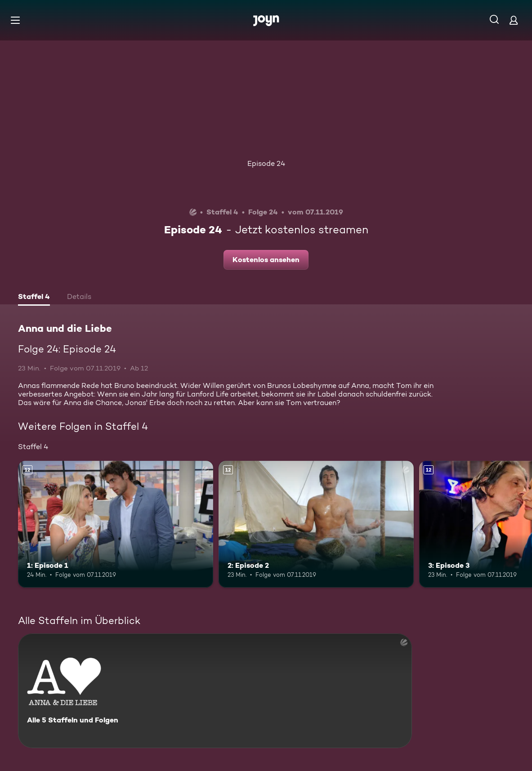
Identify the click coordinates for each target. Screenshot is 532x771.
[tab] (34, 298)
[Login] (514, 20)
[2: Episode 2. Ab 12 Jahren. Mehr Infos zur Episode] (316, 524)
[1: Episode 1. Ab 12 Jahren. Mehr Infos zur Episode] (116, 524)
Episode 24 (266, 163)
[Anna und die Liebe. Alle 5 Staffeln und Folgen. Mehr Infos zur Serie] (215, 691)
